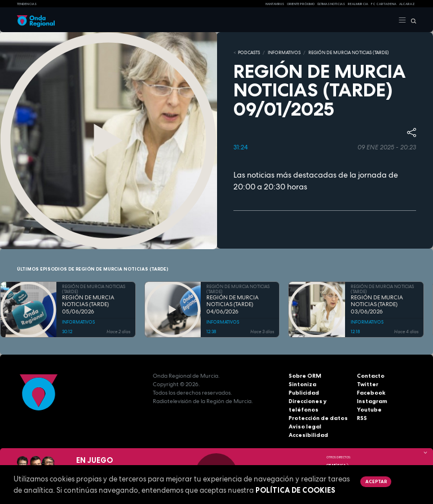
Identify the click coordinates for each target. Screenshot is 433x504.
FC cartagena (384, 4)
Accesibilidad (308, 435)
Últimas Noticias (331, 4)
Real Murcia (358, 4)
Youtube (369, 410)
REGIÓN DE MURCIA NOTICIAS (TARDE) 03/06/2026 (377, 305)
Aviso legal (305, 426)
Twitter (368, 384)
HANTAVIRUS (275, 4)
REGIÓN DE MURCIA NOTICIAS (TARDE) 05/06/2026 (88, 305)
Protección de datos (318, 418)
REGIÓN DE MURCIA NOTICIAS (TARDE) (349, 52)
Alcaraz (407, 4)
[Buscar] (411, 20)
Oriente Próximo (301, 4)
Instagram (372, 401)
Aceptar (376, 481)
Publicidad (304, 393)
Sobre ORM (305, 376)
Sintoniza (302, 384)
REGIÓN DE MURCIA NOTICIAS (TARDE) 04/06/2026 (233, 305)
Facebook (371, 393)
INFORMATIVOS (284, 52)
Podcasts (249, 52)
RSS (362, 418)
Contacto (371, 376)
